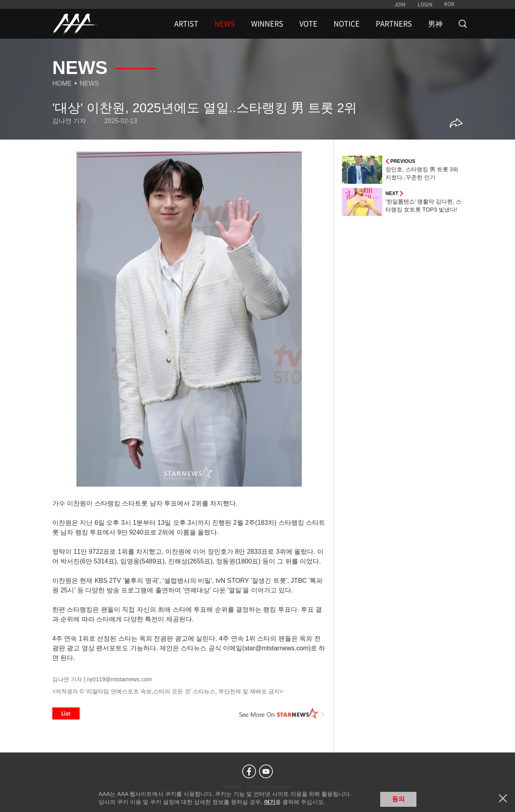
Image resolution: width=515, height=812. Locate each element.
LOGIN (425, 4)
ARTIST (186, 24)
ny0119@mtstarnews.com (119, 679)
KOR (449, 4)
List (66, 713)
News (89, 83)
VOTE (308, 24)
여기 (270, 802)
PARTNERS (394, 24)
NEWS (225, 24)
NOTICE (347, 24)
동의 (398, 799)
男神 (435, 24)
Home (62, 83)
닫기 (503, 798)
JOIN (400, 4)
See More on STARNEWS (282, 713)
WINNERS (267, 24)
